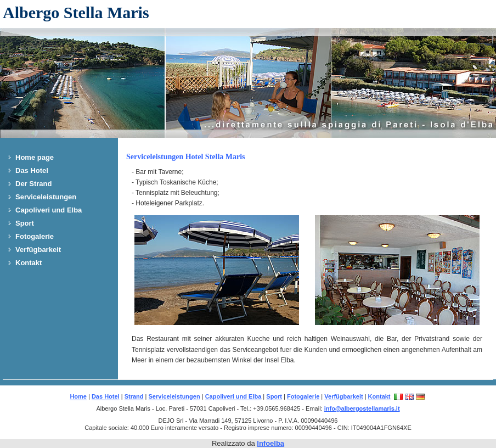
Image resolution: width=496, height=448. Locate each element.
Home (78, 397)
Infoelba (270, 443)
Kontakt (29, 263)
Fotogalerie (35, 236)
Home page (35, 157)
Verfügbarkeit (38, 250)
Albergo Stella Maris (76, 12)
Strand (134, 397)
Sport (25, 223)
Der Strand (33, 184)
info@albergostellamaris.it (362, 408)
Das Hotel (32, 170)
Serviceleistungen (46, 197)
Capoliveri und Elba (49, 210)
